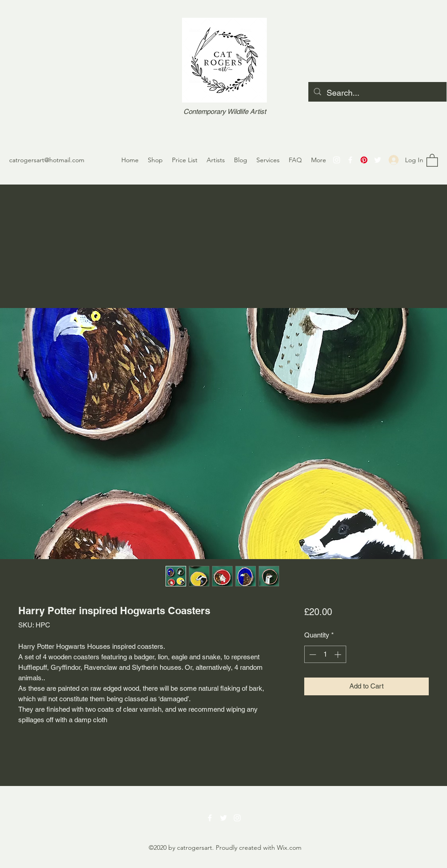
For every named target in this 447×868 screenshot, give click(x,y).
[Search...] (377, 93)
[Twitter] (378, 160)
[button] (432, 160)
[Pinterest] (364, 160)
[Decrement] (312, 655)
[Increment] (339, 655)
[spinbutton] (325, 655)
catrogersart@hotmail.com (47, 160)
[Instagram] (337, 160)
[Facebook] (350, 160)
